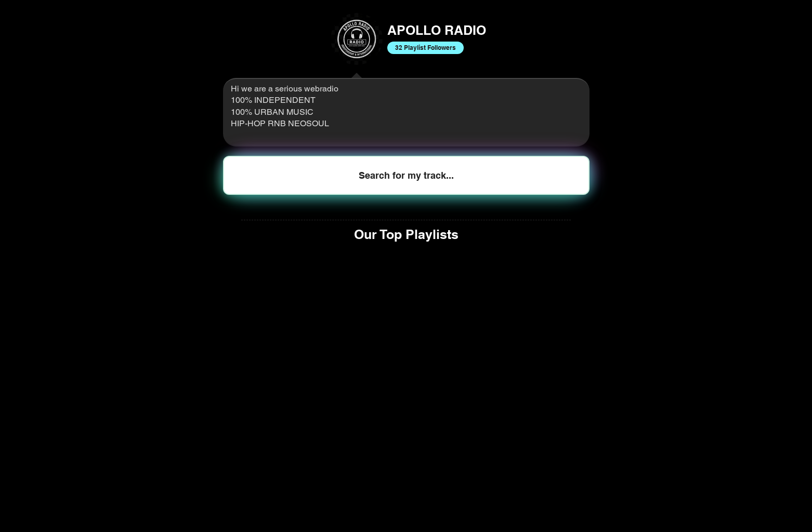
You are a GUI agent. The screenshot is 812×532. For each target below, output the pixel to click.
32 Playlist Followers (425, 47)
